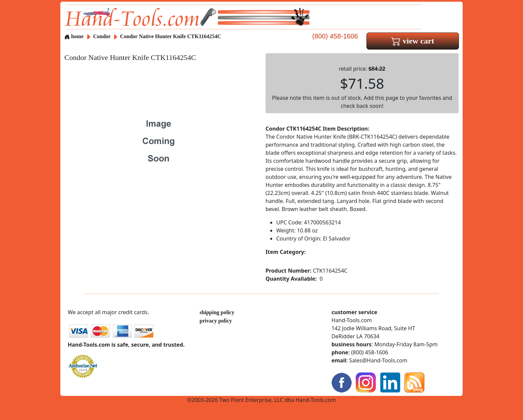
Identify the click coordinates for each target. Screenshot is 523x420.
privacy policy (216, 321)
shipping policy (217, 312)
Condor (103, 36)
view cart (413, 41)
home (74, 36)
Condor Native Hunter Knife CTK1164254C (171, 36)
